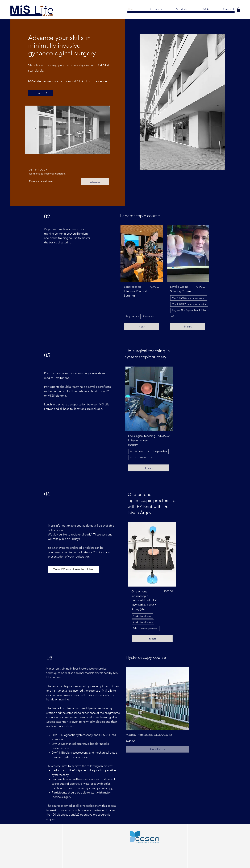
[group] (165, 280)
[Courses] (40, 93)
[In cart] (142, 327)
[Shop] (238, 10)
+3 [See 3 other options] (173, 316)
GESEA (78, 81)
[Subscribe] (95, 182)
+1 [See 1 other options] (152, 458)
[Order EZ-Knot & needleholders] (73, 569)
